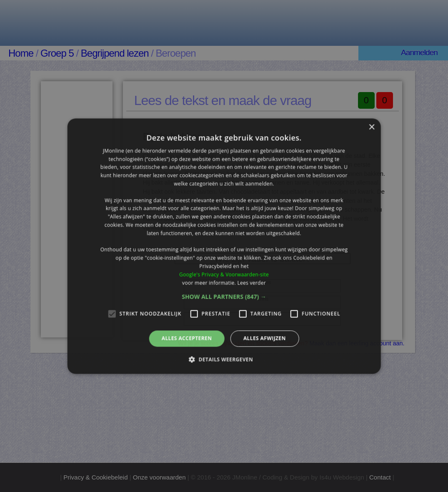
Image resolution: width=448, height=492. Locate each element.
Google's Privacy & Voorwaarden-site (224, 274)
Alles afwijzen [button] (265, 338)
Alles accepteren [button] (187, 338)
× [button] (372, 127)
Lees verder (252, 283)
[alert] (224, 246)
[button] (224, 297)
